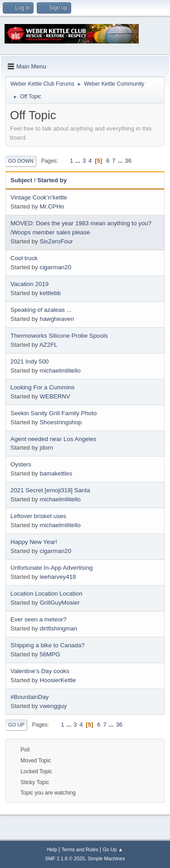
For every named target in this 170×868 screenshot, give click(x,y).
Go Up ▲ (113, 849)
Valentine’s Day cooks (40, 671)
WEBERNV (55, 396)
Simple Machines (107, 858)
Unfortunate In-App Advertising (52, 568)
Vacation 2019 (29, 284)
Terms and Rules (80, 849)
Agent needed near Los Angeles (53, 439)
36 (128, 161)
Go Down (21, 161)
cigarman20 (55, 267)
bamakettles (56, 473)
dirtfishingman (58, 628)
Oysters (21, 464)
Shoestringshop (61, 422)
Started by (52, 180)
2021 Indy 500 (30, 361)
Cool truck (24, 258)
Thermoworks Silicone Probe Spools (59, 336)
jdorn (46, 448)
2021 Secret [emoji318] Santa (50, 490)
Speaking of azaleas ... (41, 310)
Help (52, 849)
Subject (21, 180)
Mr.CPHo (52, 206)
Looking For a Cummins (42, 387)
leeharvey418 (58, 577)
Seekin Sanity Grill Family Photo (53, 413)
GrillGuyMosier (59, 603)
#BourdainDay (29, 697)
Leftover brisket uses (38, 516)
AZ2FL (49, 345)
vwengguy (53, 706)
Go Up (16, 725)
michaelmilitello (60, 371)
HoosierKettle (58, 680)
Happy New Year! (34, 542)
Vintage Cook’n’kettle (39, 197)
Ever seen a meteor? (39, 619)
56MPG (50, 654)
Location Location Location (46, 594)
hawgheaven (57, 319)
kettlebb (50, 293)
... (79, 161)
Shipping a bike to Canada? (48, 645)
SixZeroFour (56, 241)
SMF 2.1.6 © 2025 (65, 858)
